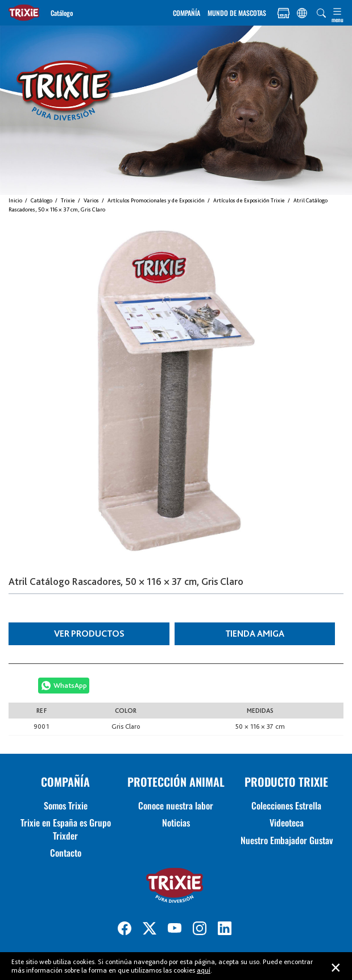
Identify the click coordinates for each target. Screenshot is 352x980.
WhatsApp (70, 685)
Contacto (66, 853)
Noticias (176, 823)
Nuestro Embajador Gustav (287, 840)
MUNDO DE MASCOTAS (237, 13)
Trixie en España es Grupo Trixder (66, 829)
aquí (204, 970)
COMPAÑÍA (187, 13)
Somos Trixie (66, 805)
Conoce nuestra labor (176, 805)
